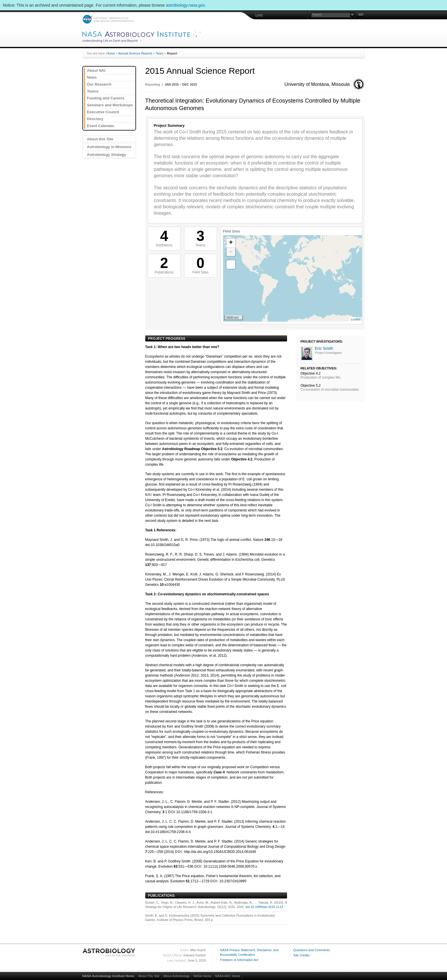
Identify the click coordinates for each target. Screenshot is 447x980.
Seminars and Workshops (110, 105)
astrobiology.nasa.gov (185, 5)
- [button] (231, 252)
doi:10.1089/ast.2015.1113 (264, 907)
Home (111, 53)
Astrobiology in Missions (109, 147)
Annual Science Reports (135, 53)
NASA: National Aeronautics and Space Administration (108, 19)
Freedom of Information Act (239, 960)
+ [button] (231, 243)
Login (259, 15)
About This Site (149, 976)
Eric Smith (324, 348)
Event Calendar (101, 126)
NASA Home (202, 976)
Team (160, 53)
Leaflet (355, 319)
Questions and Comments (312, 950)
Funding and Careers (106, 98)
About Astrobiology (177, 976)
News (92, 77)
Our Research (99, 84)
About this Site (100, 139)
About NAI (96, 70)
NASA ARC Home (228, 976)
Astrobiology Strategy (107, 155)
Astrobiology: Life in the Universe (109, 952)
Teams (93, 91)
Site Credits (302, 955)
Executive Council (103, 112)
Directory (95, 119)
